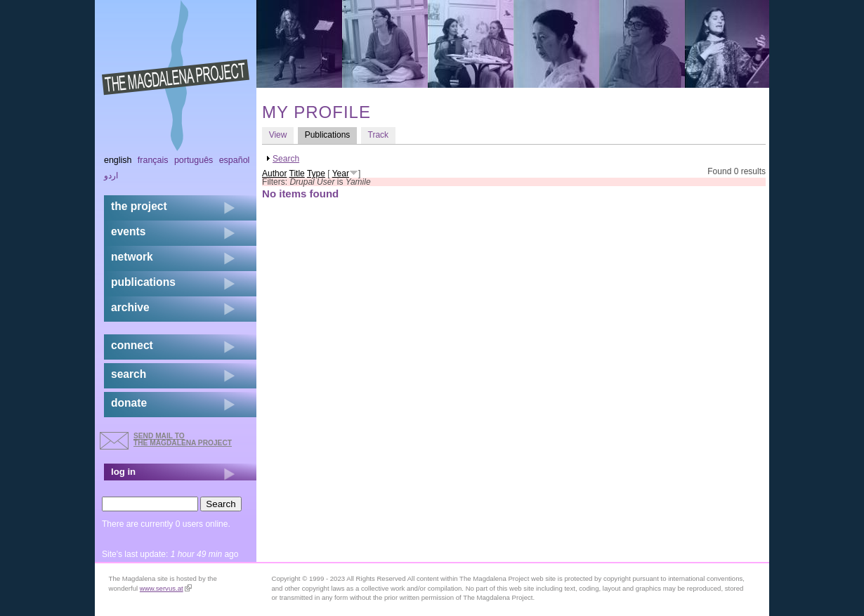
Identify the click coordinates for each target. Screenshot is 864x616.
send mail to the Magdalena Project (183, 439)
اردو (111, 176)
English (118, 160)
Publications (331, 135)
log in (123, 472)
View (278, 135)
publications (143, 282)
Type (316, 173)
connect (132, 345)
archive (130, 307)
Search (286, 159)
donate (129, 403)
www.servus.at (166, 588)
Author (274, 173)
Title (297, 173)
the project (139, 206)
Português (194, 160)
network (132, 257)
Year (341, 173)
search (129, 374)
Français (153, 160)
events (128, 231)
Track (379, 135)
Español (235, 160)
